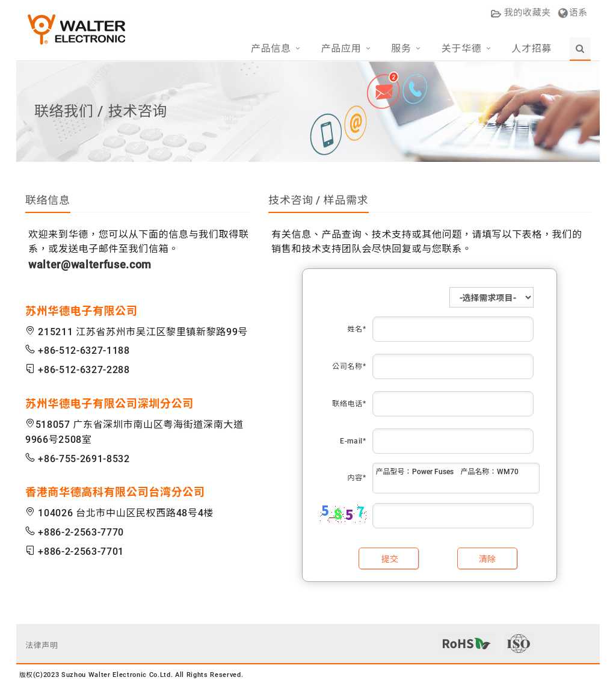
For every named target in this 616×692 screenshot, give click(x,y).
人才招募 (531, 48)
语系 (578, 13)
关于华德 (462, 48)
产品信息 (271, 48)
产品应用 (341, 48)
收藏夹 (521, 13)
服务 (401, 48)
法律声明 (42, 645)
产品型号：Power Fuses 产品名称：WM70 (456, 478)
